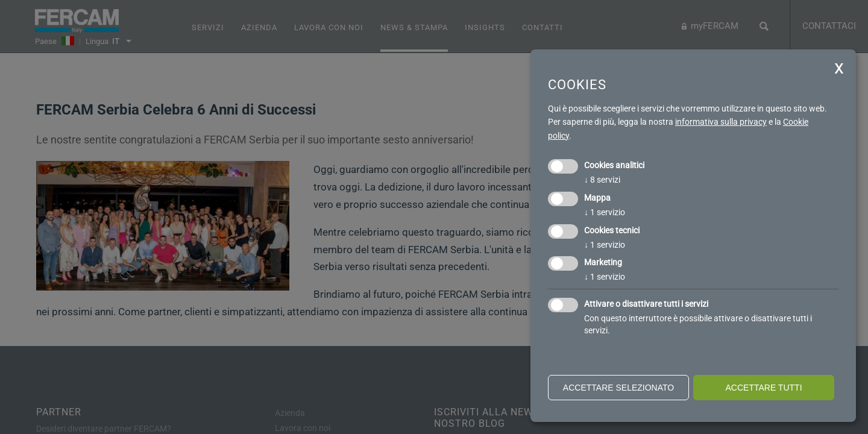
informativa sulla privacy (721, 122)
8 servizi (602, 180)
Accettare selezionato (618, 388)
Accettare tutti (763, 388)
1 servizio (605, 212)
